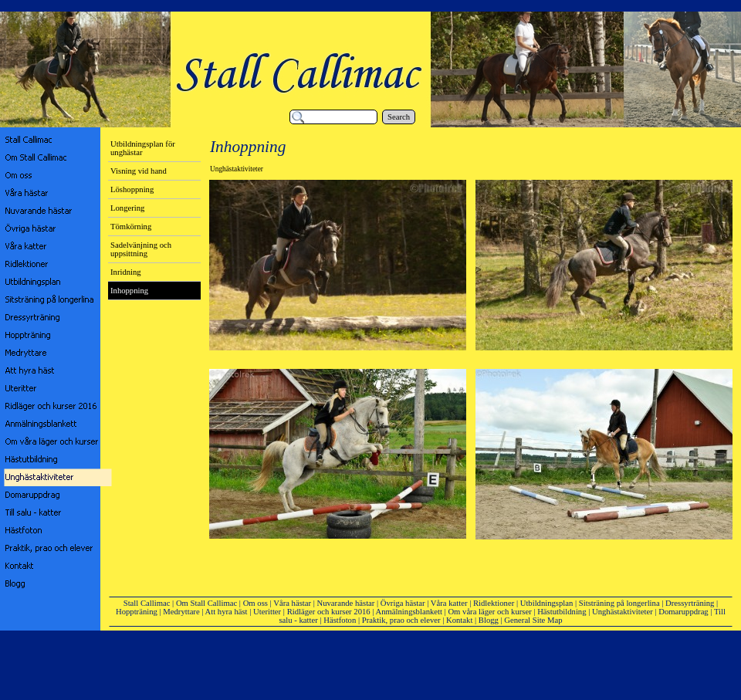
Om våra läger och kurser (489, 612)
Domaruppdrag (683, 612)
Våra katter (449, 603)
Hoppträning (137, 612)
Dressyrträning (690, 603)
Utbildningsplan (547, 603)
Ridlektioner (494, 603)
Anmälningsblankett (409, 612)
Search (399, 117)
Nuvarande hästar (346, 603)
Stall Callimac (147, 603)
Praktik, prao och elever (401, 620)
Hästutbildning (562, 612)
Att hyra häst (227, 612)
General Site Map (533, 620)
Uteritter (267, 612)
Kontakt (459, 620)
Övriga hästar (403, 603)
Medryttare (181, 612)
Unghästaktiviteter (623, 612)
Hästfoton (340, 620)
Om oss (255, 603)
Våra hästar (292, 603)
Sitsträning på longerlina (619, 603)
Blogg (489, 620)
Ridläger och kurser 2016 (329, 612)
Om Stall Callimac (206, 603)
